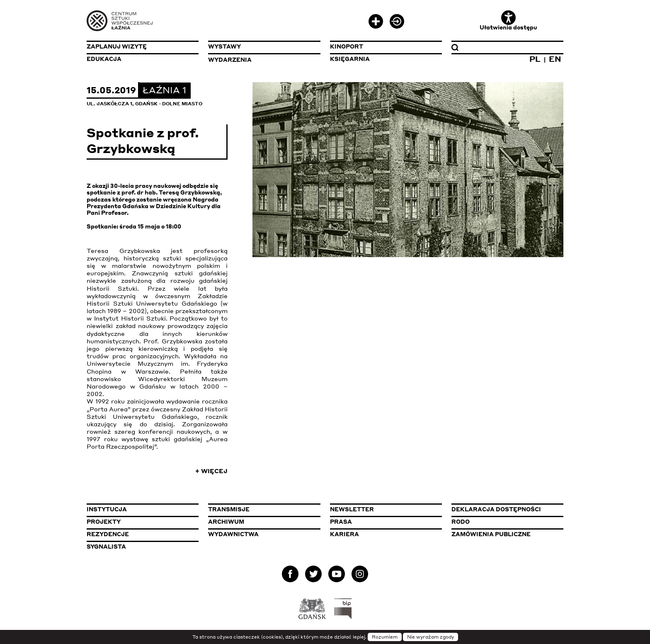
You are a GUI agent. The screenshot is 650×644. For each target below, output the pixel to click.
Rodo (461, 522)
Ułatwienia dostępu (508, 21)
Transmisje (264, 509)
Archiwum (226, 522)
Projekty (104, 522)
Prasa (341, 522)
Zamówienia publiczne (507, 534)
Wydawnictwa (233, 534)
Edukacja (104, 59)
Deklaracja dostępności (496, 509)
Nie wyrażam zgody (431, 637)
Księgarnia (350, 59)
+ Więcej (211, 471)
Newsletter (352, 509)
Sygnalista (106, 547)
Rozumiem (385, 637)
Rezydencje (108, 534)
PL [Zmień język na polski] (535, 59)
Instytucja (107, 509)
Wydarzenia (230, 60)
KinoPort (347, 46)
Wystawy (224, 46)
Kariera (344, 534)
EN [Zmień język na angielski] (555, 59)
